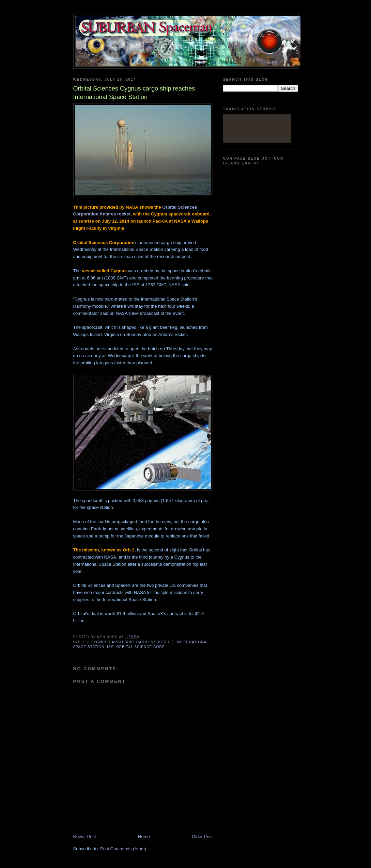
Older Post (202, 837)
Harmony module (155, 642)
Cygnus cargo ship (112, 642)
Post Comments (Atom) (123, 849)
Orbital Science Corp (140, 647)
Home (144, 837)
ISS (110, 647)
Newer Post (85, 837)
